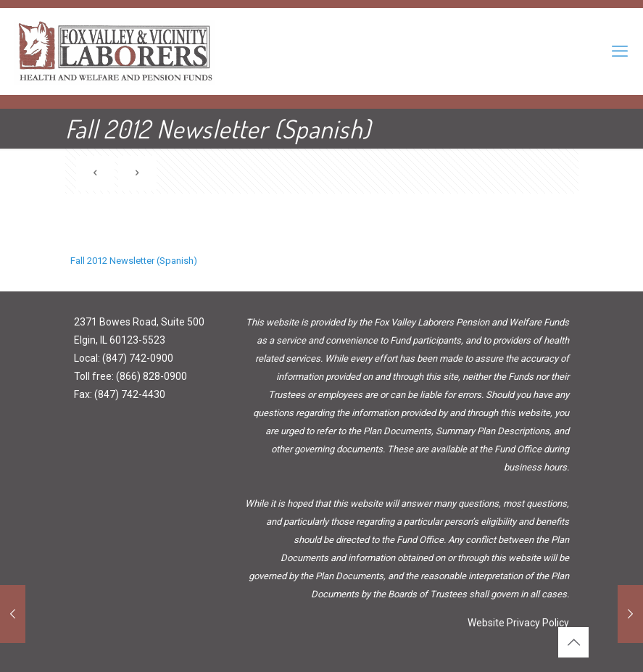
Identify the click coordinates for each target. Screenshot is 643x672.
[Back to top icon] (573, 642)
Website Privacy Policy (518, 623)
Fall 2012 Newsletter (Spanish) (134, 261)
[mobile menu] (620, 51)
